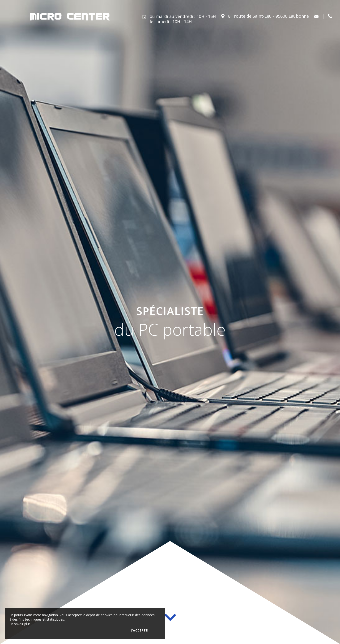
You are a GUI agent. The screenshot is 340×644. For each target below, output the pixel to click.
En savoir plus (20, 624)
